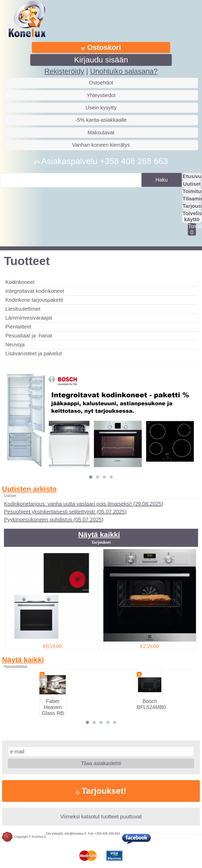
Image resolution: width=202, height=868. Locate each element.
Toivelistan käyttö (192, 216)
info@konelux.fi (75, 834)
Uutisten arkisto (29, 489)
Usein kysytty (101, 108)
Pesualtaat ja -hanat (29, 336)
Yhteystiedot (101, 95)
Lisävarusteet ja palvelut (34, 353)
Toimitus (192, 191)
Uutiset (192, 184)
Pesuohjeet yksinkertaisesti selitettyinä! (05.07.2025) (65, 512)
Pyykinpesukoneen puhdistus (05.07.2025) (54, 520)
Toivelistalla (192, 229)
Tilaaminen (192, 199)
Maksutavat (101, 133)
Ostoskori (101, 47)
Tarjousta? (192, 206)
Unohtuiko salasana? (124, 71)
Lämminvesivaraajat (29, 318)
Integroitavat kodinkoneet (35, 291)
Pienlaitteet (18, 327)
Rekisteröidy (64, 71)
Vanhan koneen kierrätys (101, 145)
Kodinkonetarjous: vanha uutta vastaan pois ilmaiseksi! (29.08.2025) (84, 504)
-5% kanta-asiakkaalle (101, 120)
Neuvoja (15, 345)
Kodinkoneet (20, 282)
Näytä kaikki (99, 535)
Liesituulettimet (23, 309)
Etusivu (192, 176)
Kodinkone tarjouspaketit (34, 300)
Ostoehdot (101, 83)
